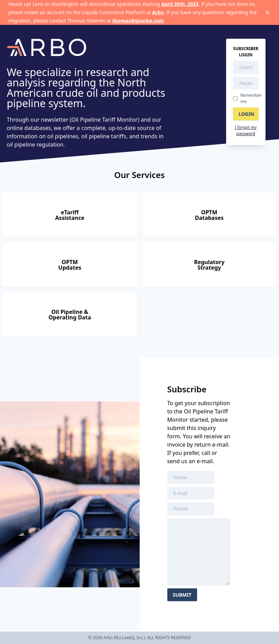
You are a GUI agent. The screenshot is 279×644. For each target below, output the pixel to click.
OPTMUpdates (70, 265)
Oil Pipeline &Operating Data (70, 315)
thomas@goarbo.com (138, 21)
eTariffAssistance (70, 215)
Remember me (251, 98)
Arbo (158, 12)
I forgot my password (246, 130)
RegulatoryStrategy (209, 265)
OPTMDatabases (209, 215)
